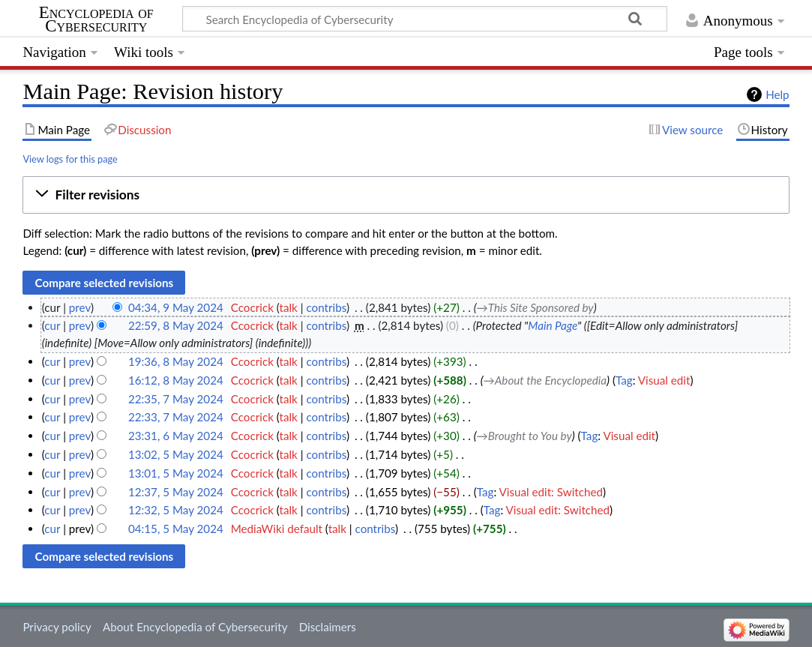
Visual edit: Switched (551, 492)
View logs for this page (70, 159)
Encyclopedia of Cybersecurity (96, 19)
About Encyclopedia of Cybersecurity (195, 627)
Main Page (553, 325)
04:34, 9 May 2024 (176, 307)
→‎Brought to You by (524, 436)
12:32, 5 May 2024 (176, 510)
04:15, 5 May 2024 (176, 529)
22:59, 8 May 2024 (176, 325)
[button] (406, 195)
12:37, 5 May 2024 (176, 492)
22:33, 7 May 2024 (176, 417)
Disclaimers (328, 627)
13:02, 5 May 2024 (176, 454)
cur (52, 325)
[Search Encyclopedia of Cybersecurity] (425, 19)
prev (80, 307)
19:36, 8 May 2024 (176, 361)
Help (777, 94)
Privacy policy (57, 627)
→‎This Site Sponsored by (535, 307)
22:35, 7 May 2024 (176, 399)
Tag (624, 380)
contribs (326, 307)
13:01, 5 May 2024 (176, 473)
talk (289, 307)
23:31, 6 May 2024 (176, 436)
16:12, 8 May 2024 (176, 380)
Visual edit (664, 380)
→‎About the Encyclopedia (545, 380)
